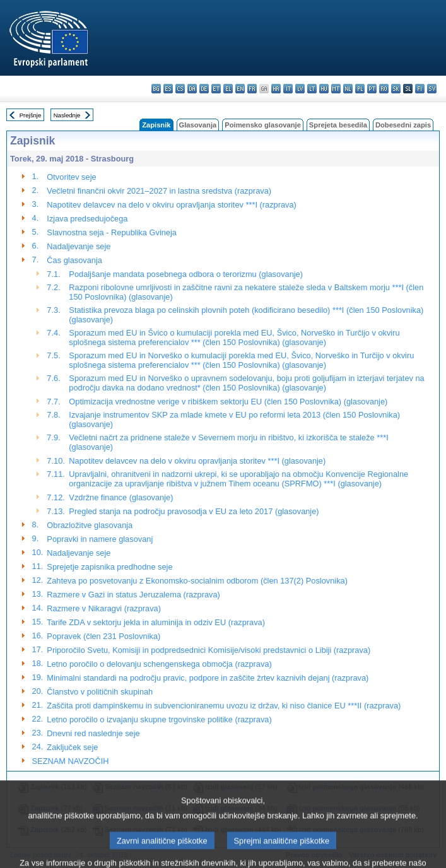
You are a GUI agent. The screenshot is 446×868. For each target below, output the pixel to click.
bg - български (156, 89)
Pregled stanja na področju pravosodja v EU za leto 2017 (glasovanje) (194, 511)
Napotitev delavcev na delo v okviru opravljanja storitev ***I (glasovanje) (197, 461)
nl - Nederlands (348, 89)
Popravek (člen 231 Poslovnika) (103, 636)
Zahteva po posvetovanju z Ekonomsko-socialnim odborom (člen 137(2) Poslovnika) (197, 581)
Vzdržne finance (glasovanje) (121, 497)
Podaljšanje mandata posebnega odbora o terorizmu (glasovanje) (186, 274)
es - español (168, 89)
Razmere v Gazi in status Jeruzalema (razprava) (133, 595)
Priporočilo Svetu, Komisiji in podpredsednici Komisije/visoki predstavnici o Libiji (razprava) (208, 650)
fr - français (252, 89)
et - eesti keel (216, 89)
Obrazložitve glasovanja (90, 525)
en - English (240, 89)
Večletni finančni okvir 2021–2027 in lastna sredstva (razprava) (159, 191)
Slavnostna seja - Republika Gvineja (112, 232)
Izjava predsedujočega (87, 219)
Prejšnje (31, 115)
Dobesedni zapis (403, 125)
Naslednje (67, 115)
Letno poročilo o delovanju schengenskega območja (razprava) (159, 664)
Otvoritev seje (71, 177)
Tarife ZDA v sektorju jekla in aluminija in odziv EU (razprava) (156, 622)
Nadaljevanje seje (79, 246)
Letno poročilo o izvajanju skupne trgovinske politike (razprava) (159, 719)
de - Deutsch (204, 89)
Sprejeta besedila (338, 125)
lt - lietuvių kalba (312, 89)
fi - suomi (420, 89)
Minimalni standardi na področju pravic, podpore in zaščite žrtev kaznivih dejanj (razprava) (208, 678)
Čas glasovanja (74, 260)
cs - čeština (180, 89)
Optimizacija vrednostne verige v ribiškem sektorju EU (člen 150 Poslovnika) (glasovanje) (228, 402)
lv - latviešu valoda (300, 89)
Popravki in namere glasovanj (100, 539)
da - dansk (192, 89)
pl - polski (360, 89)
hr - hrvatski (276, 89)
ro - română (384, 89)
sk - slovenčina (396, 89)
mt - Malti (336, 89)
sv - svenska (432, 89)
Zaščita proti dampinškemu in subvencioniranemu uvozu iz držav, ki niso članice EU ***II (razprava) (224, 706)
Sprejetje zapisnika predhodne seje (109, 567)
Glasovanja (198, 125)
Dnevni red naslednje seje (93, 733)
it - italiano (288, 89)
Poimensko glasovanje (263, 125)
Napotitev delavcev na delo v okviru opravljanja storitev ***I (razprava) (171, 205)
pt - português (372, 89)
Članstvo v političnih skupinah (100, 692)
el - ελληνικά (228, 89)
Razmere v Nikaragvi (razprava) (104, 608)
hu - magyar (324, 89)
